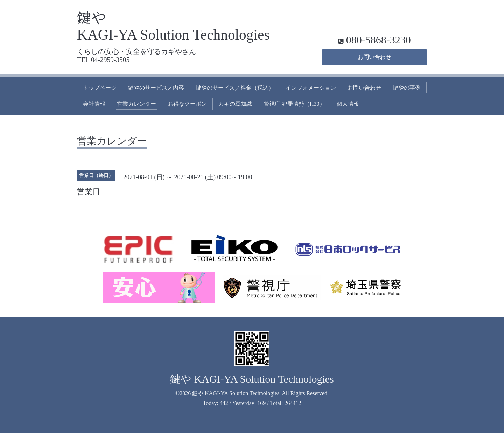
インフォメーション (311, 88)
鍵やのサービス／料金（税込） (235, 88)
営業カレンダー (136, 104)
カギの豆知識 (235, 104)
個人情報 (348, 104)
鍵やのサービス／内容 (156, 88)
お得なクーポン (187, 104)
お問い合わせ (374, 57)
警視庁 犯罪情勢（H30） (294, 104)
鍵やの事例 (407, 88)
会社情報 (94, 104)
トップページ (100, 88)
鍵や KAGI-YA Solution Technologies (252, 379)
